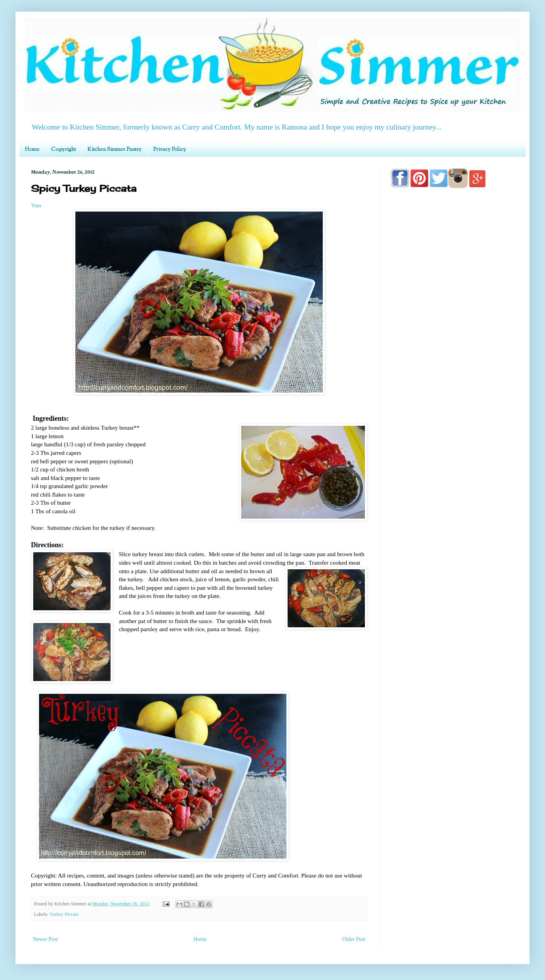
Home (32, 150)
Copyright (63, 150)
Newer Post (45, 939)
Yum (36, 206)
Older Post (354, 939)
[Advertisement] (452, 415)
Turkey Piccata (64, 914)
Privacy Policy (169, 150)
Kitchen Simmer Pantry (114, 150)
